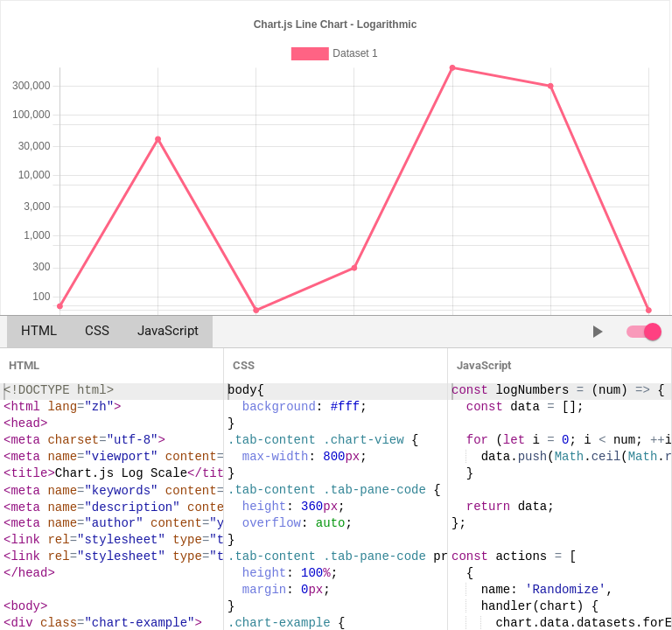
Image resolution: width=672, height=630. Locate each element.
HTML (39, 331)
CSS (97, 331)
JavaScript (168, 331)
